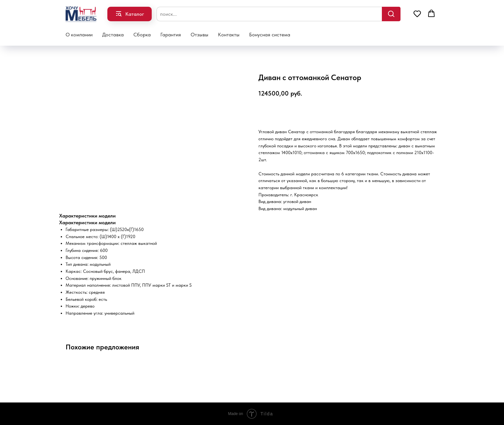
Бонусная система (270, 35)
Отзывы (199, 35)
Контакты (229, 35)
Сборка (142, 35)
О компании (79, 35)
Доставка (113, 35)
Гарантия (171, 35)
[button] (417, 14)
